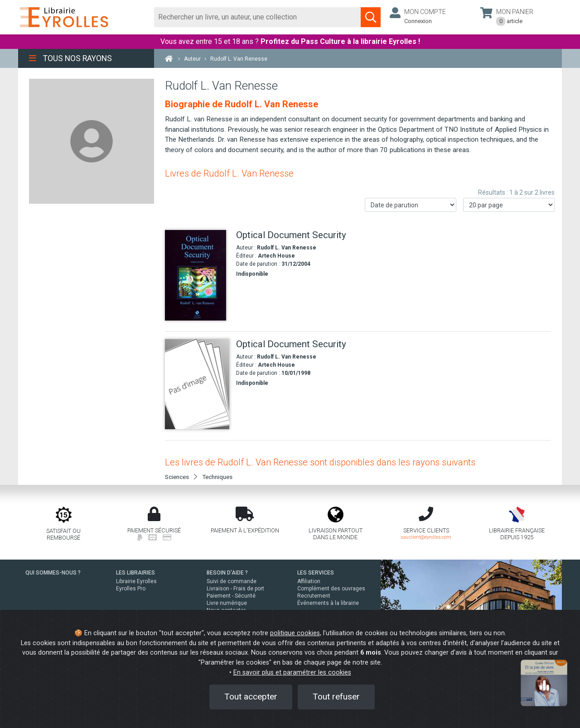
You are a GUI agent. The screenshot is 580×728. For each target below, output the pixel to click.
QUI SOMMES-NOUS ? (53, 573)
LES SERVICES (316, 573)
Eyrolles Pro (131, 589)
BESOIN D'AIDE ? (227, 573)
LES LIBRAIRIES (135, 573)
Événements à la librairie (328, 603)
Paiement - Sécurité (231, 596)
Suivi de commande (232, 581)
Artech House (276, 256)
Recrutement (314, 596)
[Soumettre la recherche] (371, 17)
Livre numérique (227, 603)
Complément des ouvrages (331, 589)
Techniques (217, 477)
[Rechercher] (258, 17)
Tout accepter (251, 697)
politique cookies (295, 633)
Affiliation (309, 581)
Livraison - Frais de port (235, 589)
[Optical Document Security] (197, 275)
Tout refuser (336, 697)
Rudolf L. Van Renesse (287, 248)
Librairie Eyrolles (136, 581)
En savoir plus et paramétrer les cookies (292, 673)
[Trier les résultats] (411, 205)
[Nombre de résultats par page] (509, 205)
